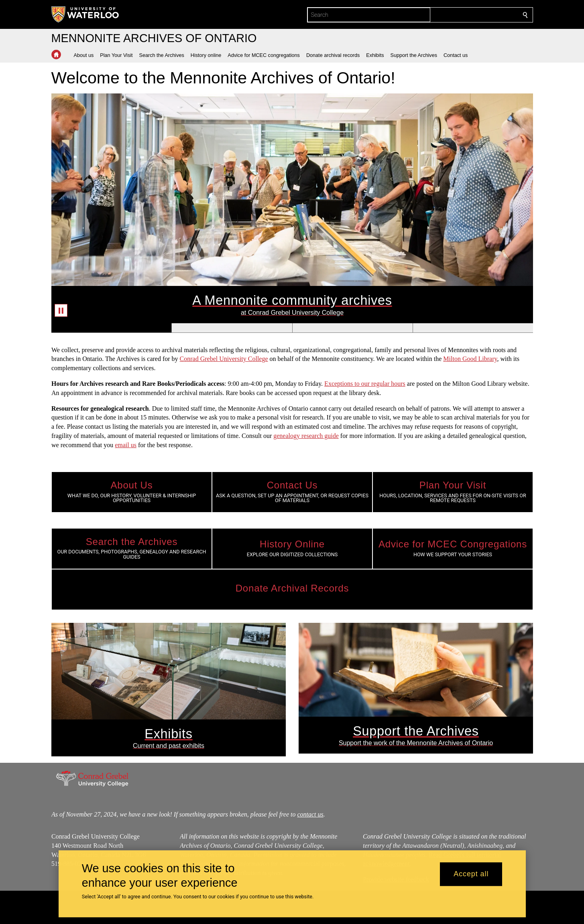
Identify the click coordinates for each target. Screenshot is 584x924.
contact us (310, 814)
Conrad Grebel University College (224, 359)
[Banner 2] (232, 328)
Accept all (471, 874)
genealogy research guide (306, 436)
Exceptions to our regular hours (365, 384)
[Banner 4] (472, 328)
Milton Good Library (470, 359)
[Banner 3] (352, 328)
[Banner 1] (111, 328)
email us (126, 445)
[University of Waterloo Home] (85, 14)
